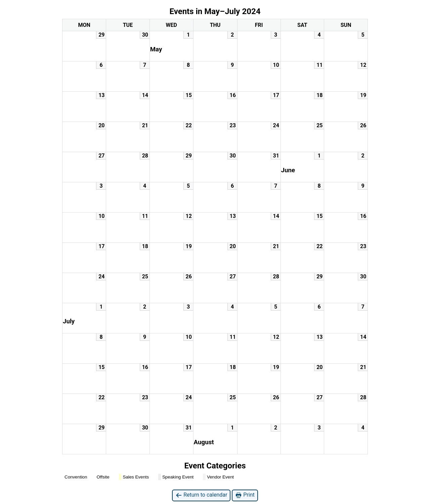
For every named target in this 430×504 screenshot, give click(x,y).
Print (245, 495)
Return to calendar (201, 495)
